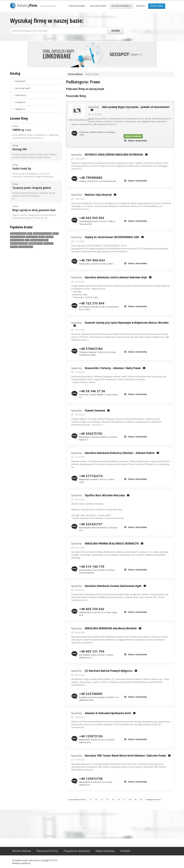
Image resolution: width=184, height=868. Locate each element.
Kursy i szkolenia (17, 240)
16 (118, 799)
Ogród (41, 237)
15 (113, 799)
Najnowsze (19, 95)
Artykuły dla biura (36, 243)
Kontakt (141, 6)
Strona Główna (77, 6)
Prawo (56, 233)
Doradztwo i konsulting (42, 233)
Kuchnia (14, 247)
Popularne (19, 102)
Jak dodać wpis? (98, 6)
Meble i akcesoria (18, 237)
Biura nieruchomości (19, 243)
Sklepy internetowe (18, 233)
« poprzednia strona (77, 799)
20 (141, 799)
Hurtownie (48, 243)
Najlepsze (19, 109)
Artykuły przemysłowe (39, 240)
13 (102, 799)
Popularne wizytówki (77, 851)
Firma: (36, 132)
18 (130, 799)
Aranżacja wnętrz (26, 247)
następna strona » (153, 799)
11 (90, 799)
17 (124, 799)
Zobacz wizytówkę (137, 141)
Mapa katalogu (105, 851)
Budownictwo (32, 237)
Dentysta (49, 237)
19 (135, 799)
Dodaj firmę (157, 6)
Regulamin (19, 81)
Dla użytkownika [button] (122, 6)
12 (96, 799)
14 (107, 799)
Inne (30, 233)
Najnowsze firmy (47, 851)
